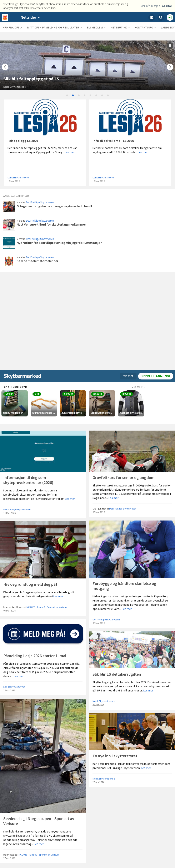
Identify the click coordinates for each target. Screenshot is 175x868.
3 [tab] (79, 96)
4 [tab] (85, 96)
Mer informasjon (150, 6)
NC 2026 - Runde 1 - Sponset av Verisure (47, 607)
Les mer (70, 152)
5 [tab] (91, 96)
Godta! (167, 6)
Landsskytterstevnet (18, 177)
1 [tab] (67, 96)
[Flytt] (5, 67)
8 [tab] (108, 96)
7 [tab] (102, 96)
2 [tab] (73, 96)
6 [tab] (96, 96)
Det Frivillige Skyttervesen (40, 202)
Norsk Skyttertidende (14, 87)
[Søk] (161, 17)
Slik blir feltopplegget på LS (31, 79)
